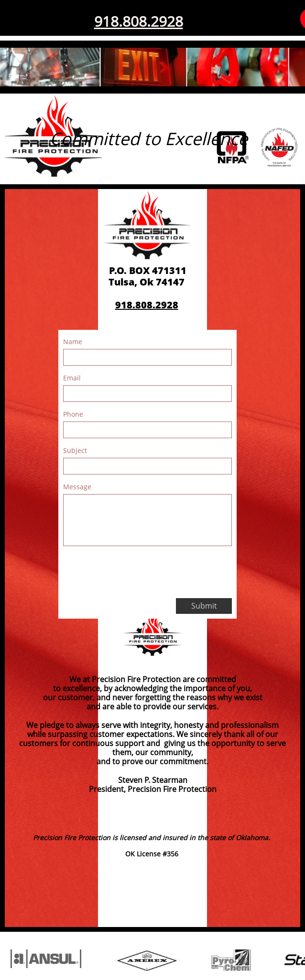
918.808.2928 (139, 21)
